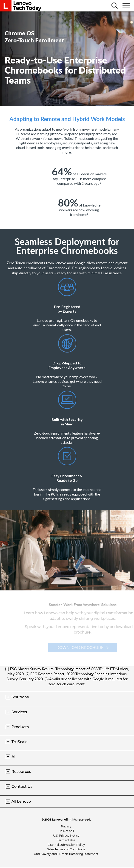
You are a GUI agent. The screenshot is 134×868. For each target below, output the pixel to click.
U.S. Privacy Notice (66, 836)
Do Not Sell (66, 831)
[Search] (115, 6)
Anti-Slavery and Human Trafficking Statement (66, 854)
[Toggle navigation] (126, 6)
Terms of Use (66, 840)
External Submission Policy (66, 845)
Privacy (66, 826)
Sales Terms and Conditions (66, 849)
